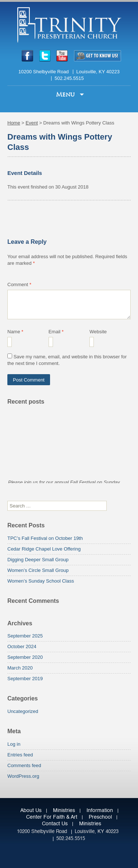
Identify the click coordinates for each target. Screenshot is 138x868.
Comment (19, 284)
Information (100, 811)
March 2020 (20, 668)
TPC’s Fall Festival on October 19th (45, 538)
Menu (66, 94)
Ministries (64, 811)
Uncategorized (23, 711)
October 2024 (22, 646)
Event (32, 123)
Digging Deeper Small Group (38, 560)
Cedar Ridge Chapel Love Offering (44, 549)
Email (56, 332)
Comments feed (24, 765)
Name (15, 332)
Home (14, 123)
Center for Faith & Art (52, 817)
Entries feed (20, 755)
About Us (31, 811)
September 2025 (25, 636)
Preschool (100, 817)
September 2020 (25, 657)
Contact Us (55, 824)
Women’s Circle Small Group (38, 570)
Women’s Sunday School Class (41, 581)
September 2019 (25, 679)
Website (98, 332)
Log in (14, 744)
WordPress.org (23, 776)
